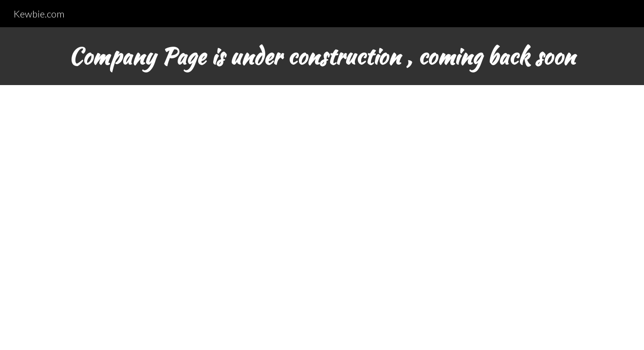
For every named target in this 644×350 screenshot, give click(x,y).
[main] (322, 56)
